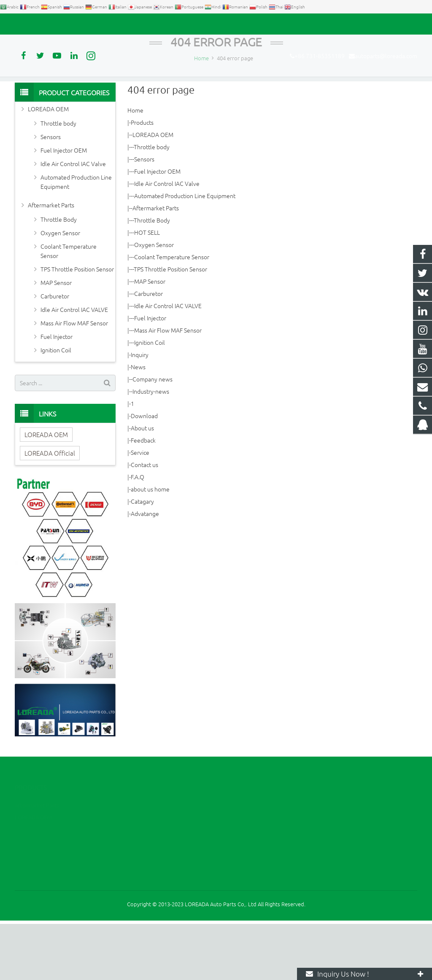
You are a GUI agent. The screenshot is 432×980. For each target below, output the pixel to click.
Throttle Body (152, 277)
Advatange (145, 570)
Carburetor (148, 350)
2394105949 (248, 861)
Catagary (142, 558)
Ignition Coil (150, 399)
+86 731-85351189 (45, 24)
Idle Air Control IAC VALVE (168, 362)
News (138, 423)
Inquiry (140, 411)
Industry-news (151, 448)
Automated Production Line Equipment (185, 252)
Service (140, 509)
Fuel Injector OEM (157, 228)
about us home (150, 545)
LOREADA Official (50, 509)
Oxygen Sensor (154, 301)
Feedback (143, 497)
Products (142, 179)
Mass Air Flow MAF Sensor (168, 387)
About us (142, 484)
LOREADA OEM (153, 191)
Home (135, 166)
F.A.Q (138, 533)
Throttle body (152, 203)
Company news (153, 435)
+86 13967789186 (253, 873)
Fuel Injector (150, 374)
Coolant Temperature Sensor (172, 313)
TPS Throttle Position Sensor (170, 325)
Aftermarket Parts (156, 264)
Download (144, 472)
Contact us (144, 521)
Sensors (144, 215)
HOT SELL (147, 289)
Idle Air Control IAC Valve (167, 240)
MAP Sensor (150, 338)
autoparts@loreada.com (111, 24)
